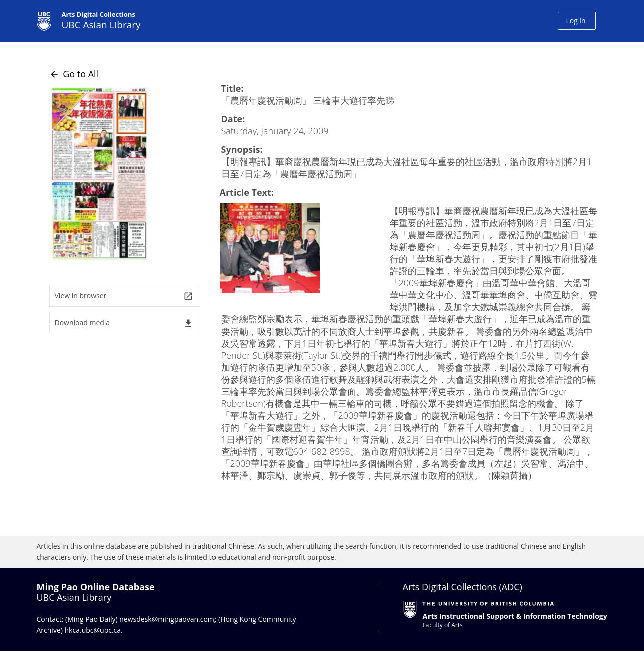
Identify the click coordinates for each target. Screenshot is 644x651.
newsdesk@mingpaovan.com (167, 619)
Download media (124, 323)
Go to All (74, 74)
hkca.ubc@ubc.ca (93, 630)
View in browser (124, 296)
